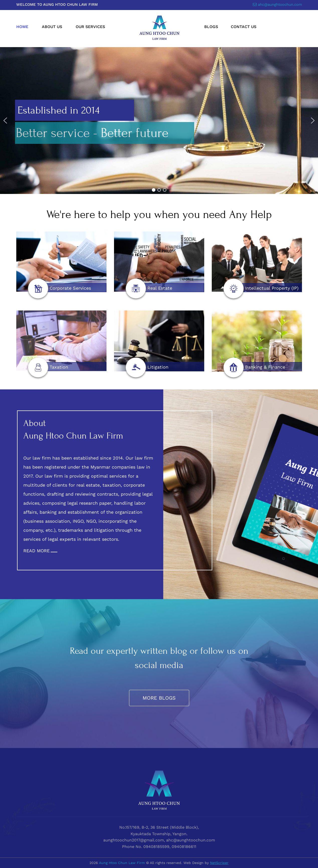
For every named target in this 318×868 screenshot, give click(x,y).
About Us (52, 27)
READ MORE (36, 551)
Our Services (90, 27)
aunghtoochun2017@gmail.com (134, 840)
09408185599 (156, 847)
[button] (5, 121)
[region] (159, 121)
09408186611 (184, 847)
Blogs (211, 27)
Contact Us (244, 27)
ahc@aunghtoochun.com (280, 5)
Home (22, 27)
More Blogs (159, 698)
